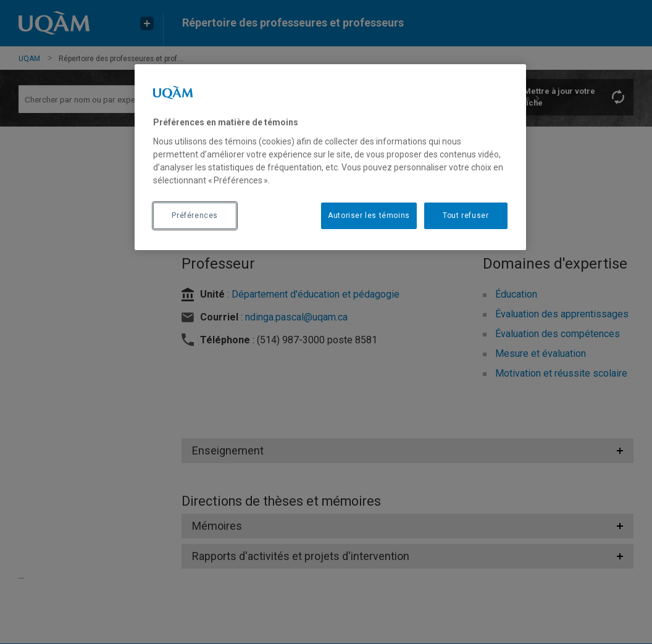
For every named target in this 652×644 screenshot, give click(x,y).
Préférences (195, 215)
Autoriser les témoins (369, 215)
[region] (330, 157)
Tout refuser (466, 215)
